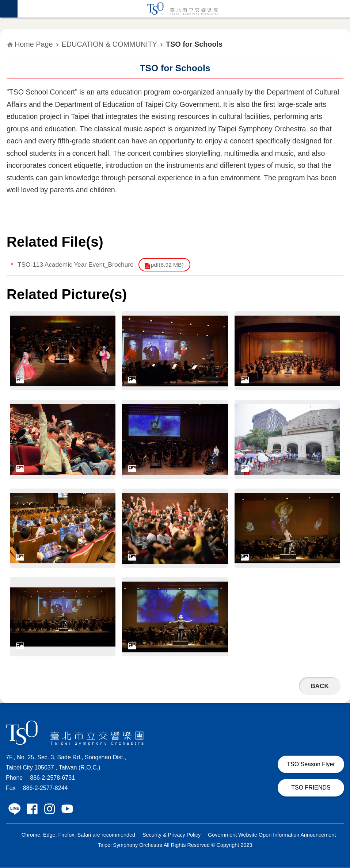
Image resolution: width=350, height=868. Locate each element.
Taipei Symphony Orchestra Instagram (50, 809)
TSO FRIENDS (311, 788)
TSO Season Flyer (311, 765)
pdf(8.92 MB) (170, 265)
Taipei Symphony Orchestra (184, 9)
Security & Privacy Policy (172, 835)
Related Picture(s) (67, 295)
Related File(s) (55, 242)
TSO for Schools (194, 44)
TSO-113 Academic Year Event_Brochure (77, 265)
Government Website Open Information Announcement (272, 835)
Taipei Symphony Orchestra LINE (15, 809)
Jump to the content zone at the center (4, 4)
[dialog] (63, 351)
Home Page (34, 44)
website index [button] (9, 9)
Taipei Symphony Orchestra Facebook (32, 809)
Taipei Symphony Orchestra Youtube (67, 809)
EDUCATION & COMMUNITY (109, 44)
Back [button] (319, 686)
